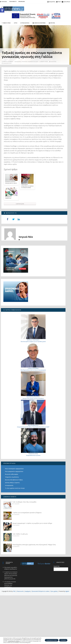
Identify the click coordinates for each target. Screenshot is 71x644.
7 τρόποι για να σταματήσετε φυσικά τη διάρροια (17, 536)
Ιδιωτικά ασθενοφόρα (12, 484)
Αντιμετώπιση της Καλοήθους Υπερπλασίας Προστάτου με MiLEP (13, 439)
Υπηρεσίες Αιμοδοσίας (13, 487)
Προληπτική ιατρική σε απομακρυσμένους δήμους (11, 231)
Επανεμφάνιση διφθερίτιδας (9, 246)
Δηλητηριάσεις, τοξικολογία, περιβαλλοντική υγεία (27, 69)
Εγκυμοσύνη (52, 2)
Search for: (57, 615)
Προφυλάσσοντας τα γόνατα (13, 462)
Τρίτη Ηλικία (67, 2)
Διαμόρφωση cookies (48, 639)
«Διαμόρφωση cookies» (14, 639)
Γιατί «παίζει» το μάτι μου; (16, 575)
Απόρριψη (62, 639)
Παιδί (59, 2)
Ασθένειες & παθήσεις (8, 69)
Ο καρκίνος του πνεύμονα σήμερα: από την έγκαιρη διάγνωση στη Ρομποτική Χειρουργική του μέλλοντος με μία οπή (10, 624)
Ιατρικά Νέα (6, 72)
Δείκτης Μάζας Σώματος (13, 495)
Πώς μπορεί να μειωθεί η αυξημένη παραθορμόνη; (10, 617)
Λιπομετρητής (10, 497)
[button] (2, 10)
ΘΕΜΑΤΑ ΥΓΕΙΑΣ (7, 70)
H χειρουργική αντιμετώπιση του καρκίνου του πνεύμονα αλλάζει (28, 235)
